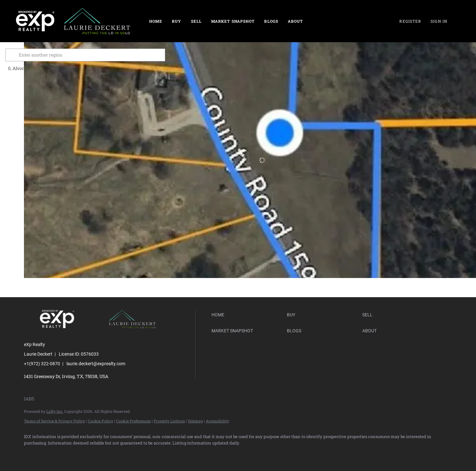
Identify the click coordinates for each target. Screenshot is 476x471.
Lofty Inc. (55, 411)
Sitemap (195, 421)
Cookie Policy (100, 421)
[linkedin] (50, 454)
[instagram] (106, 454)
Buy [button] (177, 21)
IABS (29, 399)
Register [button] (410, 21)
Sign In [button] (439, 21)
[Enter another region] (106, 55)
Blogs (271, 21)
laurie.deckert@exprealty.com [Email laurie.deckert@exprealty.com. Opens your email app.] (96, 364)
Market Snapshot (233, 21)
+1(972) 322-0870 (42, 364)
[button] (32, 55)
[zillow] (69, 454)
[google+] (143, 454)
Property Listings (169, 421)
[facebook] (32, 454)
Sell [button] (196, 21)
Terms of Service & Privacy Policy (54, 421)
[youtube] (124, 454)
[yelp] (87, 454)
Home (156, 21)
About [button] (296, 21)
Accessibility (217, 421)
